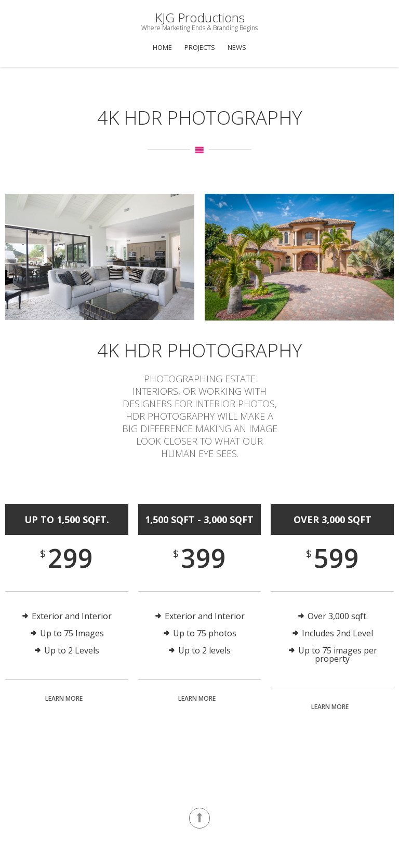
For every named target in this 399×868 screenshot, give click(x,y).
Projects (200, 47)
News (237, 47)
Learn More (64, 698)
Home (162, 47)
